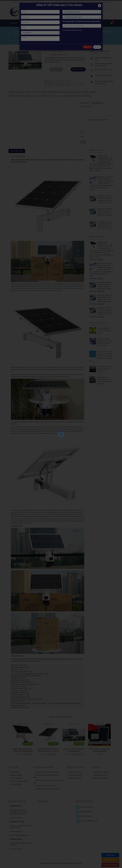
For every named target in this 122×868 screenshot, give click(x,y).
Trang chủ (14, 23)
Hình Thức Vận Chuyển (75, 778)
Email (82, 137)
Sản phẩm (36, 23)
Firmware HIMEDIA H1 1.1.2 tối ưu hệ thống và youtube (104, 330)
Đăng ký (87, 47)
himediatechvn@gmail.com (18, 2)
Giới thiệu (25, 23)
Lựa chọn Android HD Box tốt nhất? (45, 786)
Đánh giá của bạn (85, 103)
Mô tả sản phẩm (17, 151)
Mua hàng (24, 724)
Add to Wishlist (46, 75)
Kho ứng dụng (59, 23)
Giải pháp (47, 23)
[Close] (100, 6)
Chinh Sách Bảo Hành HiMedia (19, 781)
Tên (82, 132)
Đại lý (89, 23)
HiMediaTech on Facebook (101, 772)
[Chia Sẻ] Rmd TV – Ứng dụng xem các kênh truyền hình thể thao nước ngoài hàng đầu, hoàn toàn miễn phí (101, 356)
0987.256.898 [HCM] (87, 807)
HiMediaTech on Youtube (100, 778)
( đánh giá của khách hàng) (58, 55)
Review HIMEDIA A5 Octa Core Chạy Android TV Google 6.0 (105, 369)
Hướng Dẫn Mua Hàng (75, 772)
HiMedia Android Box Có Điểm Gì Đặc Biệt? (47, 772)
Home (12, 41)
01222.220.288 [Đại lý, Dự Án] (89, 821)
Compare (51, 75)
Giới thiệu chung (15, 772)
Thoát (97, 47)
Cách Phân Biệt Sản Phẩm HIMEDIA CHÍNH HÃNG (46, 776)
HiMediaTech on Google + (100, 775)
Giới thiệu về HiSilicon (16, 778)
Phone (32, 2)
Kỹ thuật (80, 23)
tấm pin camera (71, 83)
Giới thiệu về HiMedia (16, 775)
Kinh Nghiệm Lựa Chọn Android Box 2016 (47, 789)
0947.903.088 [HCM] (87, 812)
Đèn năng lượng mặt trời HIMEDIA (60, 81)
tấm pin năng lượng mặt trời (58, 83)
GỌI (78, 69)
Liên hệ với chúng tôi (16, 784)
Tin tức (70, 23)
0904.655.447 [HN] (86, 816)
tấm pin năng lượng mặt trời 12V (66, 85)
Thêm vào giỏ (56, 69)
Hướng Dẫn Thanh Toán (75, 775)
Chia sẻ (97, 23)
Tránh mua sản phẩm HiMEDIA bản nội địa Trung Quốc (48, 782)
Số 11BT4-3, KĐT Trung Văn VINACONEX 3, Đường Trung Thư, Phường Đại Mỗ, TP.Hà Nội (87, 2)
